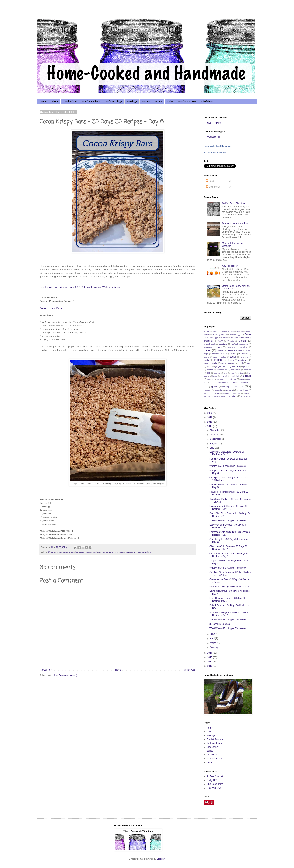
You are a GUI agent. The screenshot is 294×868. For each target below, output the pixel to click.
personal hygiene (240, 382)
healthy (210, 370)
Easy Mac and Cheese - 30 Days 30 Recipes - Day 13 (228, 526)
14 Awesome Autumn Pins (235, 223)
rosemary (208, 390)
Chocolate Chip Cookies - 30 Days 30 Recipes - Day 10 (228, 548)
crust (232, 360)
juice (226, 373)
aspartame (208, 347)
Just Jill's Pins (214, 123)
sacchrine (219, 390)
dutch (206, 363)
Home (43, 101)
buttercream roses (220, 354)
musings (247, 376)
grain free (247, 367)
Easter (248, 334)
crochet (218, 360)
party (212, 382)
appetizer (223, 344)
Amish (206, 331)
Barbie (240, 331)
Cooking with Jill (220, 335)
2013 (210, 662)
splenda (207, 393)
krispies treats (92, 552)
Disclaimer (208, 101)
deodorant (243, 360)
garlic (249, 363)
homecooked (222, 370)
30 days (52, 552)
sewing (229, 390)
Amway (215, 331)
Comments (213, 187)
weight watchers (144, 552)
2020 (210, 413)
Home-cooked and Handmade (218, 146)
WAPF (220, 341)
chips (215, 357)
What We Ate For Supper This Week (228, 466)
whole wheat (246, 396)
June (213, 634)
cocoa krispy (62, 552)
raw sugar (226, 387)
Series (158, 101)
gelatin (209, 367)
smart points (130, 552)
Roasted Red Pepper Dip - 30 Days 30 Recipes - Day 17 (229, 493)
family (215, 363)
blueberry (221, 350)
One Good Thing (215, 784)
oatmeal (233, 379)
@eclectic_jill (213, 137)
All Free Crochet (215, 776)
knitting (241, 373)
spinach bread (242, 390)
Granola (224, 338)
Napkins (234, 338)
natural (210, 379)
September (216, 439)
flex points (80, 552)
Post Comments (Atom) (65, 675)
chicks (206, 357)
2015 (210, 657)
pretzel (215, 387)
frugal (240, 363)
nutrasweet (221, 379)
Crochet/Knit (70, 101)
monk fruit (235, 376)
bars (220, 347)
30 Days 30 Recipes (220, 624)
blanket (207, 350)
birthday (243, 347)
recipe (239, 386)
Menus (146, 101)
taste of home (220, 396)
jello (208, 373)
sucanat (226, 393)
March (213, 643)
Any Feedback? (230, 266)
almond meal (209, 344)
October (214, 435)
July (212, 448)
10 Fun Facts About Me (234, 203)
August (214, 443)
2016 (210, 653)
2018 (210, 422)
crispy (71, 552)
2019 (210, 417)
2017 (210, 426)
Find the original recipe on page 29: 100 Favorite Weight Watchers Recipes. (81, 287)
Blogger (161, 859)
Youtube (231, 341)
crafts (206, 360)
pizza (206, 387)
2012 (210, 666)
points (102, 552)
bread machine (235, 350)
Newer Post (46, 670)
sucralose (237, 393)
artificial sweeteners (240, 344)
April (213, 638)
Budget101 (212, 780)
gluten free (235, 366)
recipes (120, 552)
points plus (111, 552)
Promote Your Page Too (215, 152)
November (216, 430)
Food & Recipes (91, 101)
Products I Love (187, 101)
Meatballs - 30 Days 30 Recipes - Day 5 (229, 587)
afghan (242, 341)
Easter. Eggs (213, 338)
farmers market (228, 363)
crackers (244, 357)
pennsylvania (224, 382)
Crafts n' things (113, 101)
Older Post (189, 670)
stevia (216, 393)
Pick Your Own (214, 788)
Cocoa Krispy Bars (51, 308)
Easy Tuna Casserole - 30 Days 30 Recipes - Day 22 (227, 453)
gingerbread (221, 366)
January (214, 647)
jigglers (217, 373)
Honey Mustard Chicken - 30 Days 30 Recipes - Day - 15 (228, 507)
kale (233, 373)
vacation (233, 396)
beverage (231, 347)
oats (242, 379)
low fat (224, 376)
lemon (215, 376)
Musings (132, 101)
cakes (245, 354)
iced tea (248, 370)
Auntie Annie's (228, 331)
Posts (210, 181)
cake (234, 354)
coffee (223, 357)
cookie (233, 357)
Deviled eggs (236, 335)
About (55, 101)
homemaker (236, 370)
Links (170, 101)
